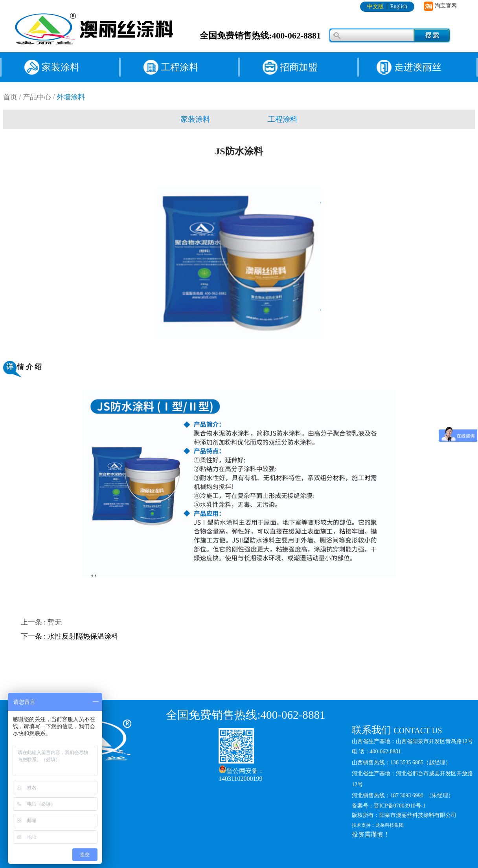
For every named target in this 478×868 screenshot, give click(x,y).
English (399, 6)
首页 (10, 97)
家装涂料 (61, 67)
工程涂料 (180, 67)
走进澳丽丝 (418, 67)
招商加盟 (299, 67)
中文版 (375, 6)
